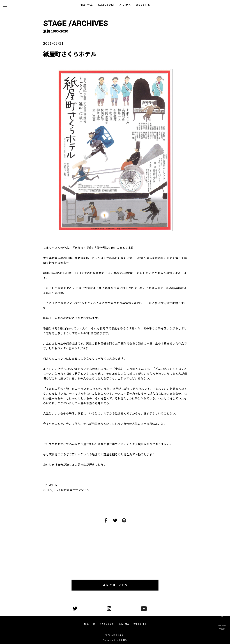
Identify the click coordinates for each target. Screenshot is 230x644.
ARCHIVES (116, 585)
